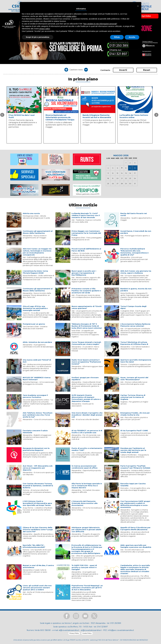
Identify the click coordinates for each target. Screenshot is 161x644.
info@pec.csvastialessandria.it (121, 630)
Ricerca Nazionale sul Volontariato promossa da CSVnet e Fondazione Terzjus (60, 117)
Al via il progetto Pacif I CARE (134, 431)
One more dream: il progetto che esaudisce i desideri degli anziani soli (87, 415)
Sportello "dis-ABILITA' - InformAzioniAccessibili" (34, 546)
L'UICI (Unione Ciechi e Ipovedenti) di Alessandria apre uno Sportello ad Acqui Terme (37, 503)
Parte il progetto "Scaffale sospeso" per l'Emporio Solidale (135, 467)
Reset (147, 70)
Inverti (123, 70)
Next (156, 115)
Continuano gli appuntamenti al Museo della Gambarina (38, 232)
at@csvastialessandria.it (91, 630)
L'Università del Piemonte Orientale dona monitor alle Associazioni (85, 503)
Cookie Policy (87, 633)
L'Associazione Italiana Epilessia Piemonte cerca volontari (135, 325)
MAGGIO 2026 (121, 155)
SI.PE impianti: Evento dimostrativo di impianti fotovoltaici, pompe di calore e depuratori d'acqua (86, 398)
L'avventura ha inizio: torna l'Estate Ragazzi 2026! (35, 272)
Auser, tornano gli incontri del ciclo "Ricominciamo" (134, 378)
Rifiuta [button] (117, 37)
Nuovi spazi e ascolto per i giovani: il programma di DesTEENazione (84, 273)
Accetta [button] (132, 37)
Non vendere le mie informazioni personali (100, 24)
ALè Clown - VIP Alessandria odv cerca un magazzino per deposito (38, 468)
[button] (138, 6)
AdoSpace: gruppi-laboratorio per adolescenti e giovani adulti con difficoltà (86, 529)
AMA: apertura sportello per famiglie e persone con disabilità (136, 546)
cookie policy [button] (71, 16)
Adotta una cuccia (31, 213)
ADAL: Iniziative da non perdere (37, 342)
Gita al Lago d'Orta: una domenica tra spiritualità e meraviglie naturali (35, 308)
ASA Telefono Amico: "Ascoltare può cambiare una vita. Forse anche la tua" (38, 415)
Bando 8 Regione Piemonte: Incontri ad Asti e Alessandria (97, 116)
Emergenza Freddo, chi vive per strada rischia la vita (135, 414)
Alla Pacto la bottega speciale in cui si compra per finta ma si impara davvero (87, 486)
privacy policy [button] (45, 29)
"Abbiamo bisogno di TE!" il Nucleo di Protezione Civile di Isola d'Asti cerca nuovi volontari (87, 326)
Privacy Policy (74, 633)
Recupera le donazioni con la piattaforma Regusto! (36, 449)
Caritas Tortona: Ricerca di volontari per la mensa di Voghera (133, 397)
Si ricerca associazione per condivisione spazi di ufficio (85, 467)
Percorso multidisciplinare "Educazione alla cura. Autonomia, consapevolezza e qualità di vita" (134, 252)
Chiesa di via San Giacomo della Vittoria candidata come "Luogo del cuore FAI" (38, 529)
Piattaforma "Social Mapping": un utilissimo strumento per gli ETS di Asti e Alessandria (87, 588)
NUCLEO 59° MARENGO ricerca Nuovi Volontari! (37, 378)
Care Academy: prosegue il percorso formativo (35, 396)
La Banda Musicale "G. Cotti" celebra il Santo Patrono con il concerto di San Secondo (86, 215)
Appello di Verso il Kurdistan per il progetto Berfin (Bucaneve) (135, 528)
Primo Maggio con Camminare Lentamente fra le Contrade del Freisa (86, 233)
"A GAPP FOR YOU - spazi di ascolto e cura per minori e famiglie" (84, 567)
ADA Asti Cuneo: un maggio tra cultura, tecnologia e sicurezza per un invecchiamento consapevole (37, 252)
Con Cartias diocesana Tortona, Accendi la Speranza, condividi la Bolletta (38, 486)
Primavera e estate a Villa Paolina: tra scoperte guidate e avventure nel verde (86, 291)
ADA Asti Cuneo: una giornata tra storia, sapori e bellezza (136, 272)
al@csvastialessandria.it (69, 630)
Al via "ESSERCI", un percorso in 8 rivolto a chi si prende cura (87, 432)
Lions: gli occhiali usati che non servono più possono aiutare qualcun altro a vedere (37, 588)
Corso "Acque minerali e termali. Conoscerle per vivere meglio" (86, 343)
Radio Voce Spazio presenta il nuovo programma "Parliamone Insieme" (86, 362)
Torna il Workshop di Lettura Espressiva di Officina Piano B (134, 343)
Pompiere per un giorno (34, 324)
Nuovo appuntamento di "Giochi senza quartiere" (87, 307)
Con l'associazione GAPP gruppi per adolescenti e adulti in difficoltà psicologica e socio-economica (135, 504)
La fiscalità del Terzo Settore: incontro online (134, 116)
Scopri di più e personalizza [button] (38, 37)
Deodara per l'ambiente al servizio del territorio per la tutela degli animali (133, 450)
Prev (2, 115)
